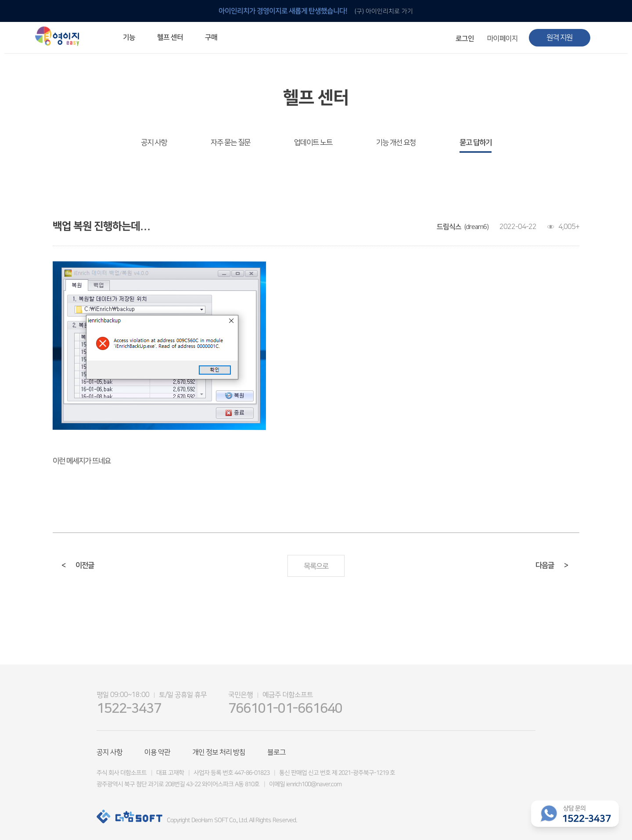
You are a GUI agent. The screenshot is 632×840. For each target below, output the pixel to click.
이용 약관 (157, 752)
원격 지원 (559, 38)
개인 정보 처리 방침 (219, 752)
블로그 (276, 752)
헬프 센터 (170, 37)
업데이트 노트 (313, 143)
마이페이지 (503, 39)
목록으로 (316, 566)
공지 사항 (154, 143)
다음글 (552, 565)
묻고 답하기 (476, 143)
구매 (211, 37)
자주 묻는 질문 (230, 143)
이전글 (78, 565)
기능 (129, 37)
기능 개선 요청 (396, 143)
